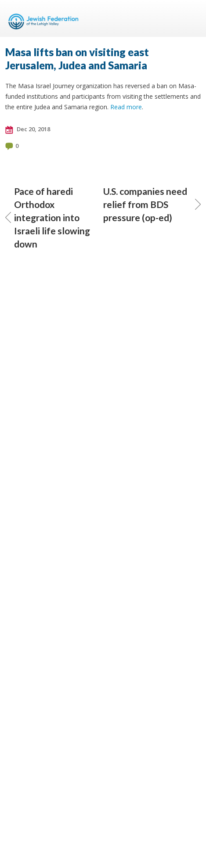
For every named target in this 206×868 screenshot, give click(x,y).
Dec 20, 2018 (28, 129)
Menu (191, 18)
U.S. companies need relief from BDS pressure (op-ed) (152, 204)
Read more (126, 107)
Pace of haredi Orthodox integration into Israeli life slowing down (48, 217)
